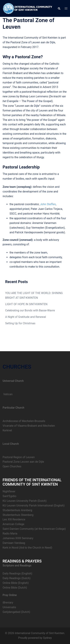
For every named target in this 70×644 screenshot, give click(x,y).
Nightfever (9, 491)
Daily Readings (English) (17, 573)
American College (13, 524)
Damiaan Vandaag (14, 543)
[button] (59, 8)
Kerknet (7, 430)
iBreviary (8, 603)
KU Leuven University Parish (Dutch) (25, 501)
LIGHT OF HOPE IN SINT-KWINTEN (26, 304)
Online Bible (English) (16, 583)
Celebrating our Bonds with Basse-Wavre (30, 310)
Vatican (8, 394)
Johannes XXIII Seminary (18, 538)
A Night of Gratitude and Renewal (26, 317)
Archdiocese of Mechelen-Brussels (24, 421)
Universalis (9, 607)
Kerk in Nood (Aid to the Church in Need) (27, 548)
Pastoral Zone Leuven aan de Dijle (23, 462)
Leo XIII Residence (14, 519)
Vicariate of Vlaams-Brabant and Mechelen (29, 426)
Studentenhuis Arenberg (17, 510)
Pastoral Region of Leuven (19, 457)
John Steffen (48, 204)
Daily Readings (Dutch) (17, 578)
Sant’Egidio (9, 496)
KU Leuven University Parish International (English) (34, 506)
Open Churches (12, 466)
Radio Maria (10, 534)
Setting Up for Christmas (20, 323)
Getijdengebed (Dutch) (16, 612)
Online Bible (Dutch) (15, 588)
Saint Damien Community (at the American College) (34, 529)
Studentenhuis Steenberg (18, 515)
